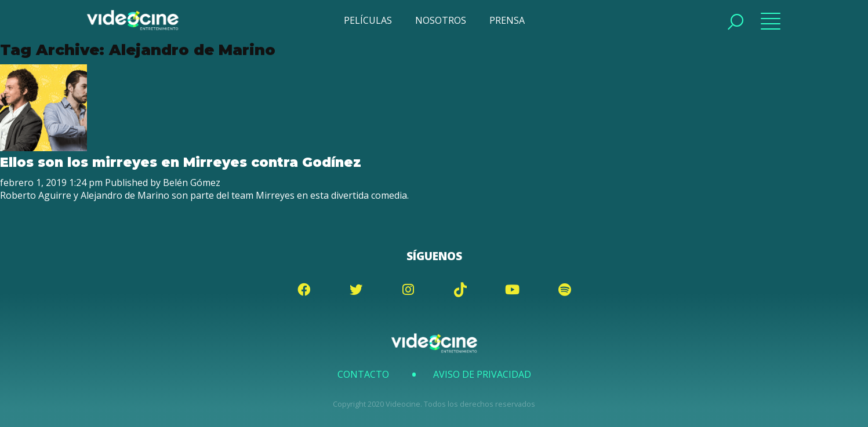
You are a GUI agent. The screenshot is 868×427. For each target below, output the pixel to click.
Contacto (363, 374)
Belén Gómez (192, 183)
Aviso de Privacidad (482, 374)
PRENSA (507, 20)
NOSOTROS (441, 20)
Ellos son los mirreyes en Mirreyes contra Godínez (181, 162)
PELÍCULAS (368, 20)
